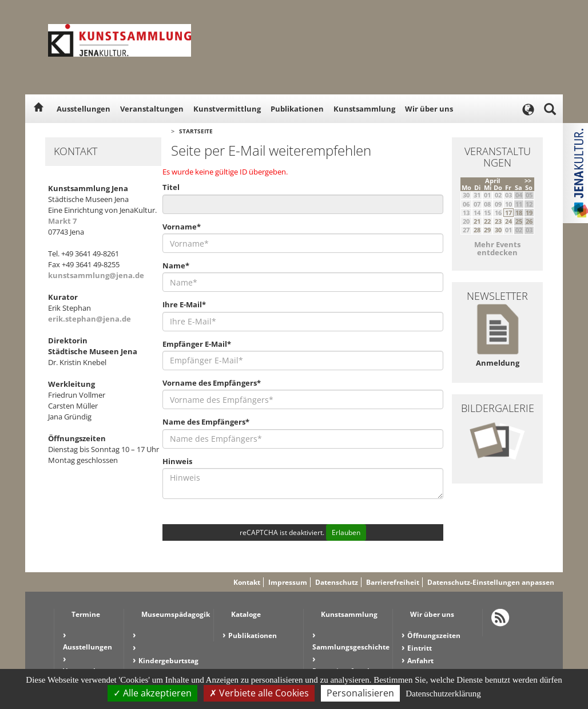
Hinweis (177, 461)
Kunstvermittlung (227, 109)
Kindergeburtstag (168, 661)
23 (498, 221)
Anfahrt (420, 661)
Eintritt (420, 648)
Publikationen (297, 109)
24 (508, 221)
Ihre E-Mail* (184, 304)
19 (529, 213)
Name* (176, 266)
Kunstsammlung (364, 109)
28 (477, 230)
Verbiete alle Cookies (259, 693)
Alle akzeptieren (152, 693)
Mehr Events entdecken (497, 248)
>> (528, 181)
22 (487, 221)
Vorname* (182, 227)
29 (487, 230)
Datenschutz (337, 582)
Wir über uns (429, 109)
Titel (171, 187)
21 (477, 221)
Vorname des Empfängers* (212, 383)
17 (508, 213)
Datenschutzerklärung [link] (443, 694)
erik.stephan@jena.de (90, 319)
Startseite (196, 131)
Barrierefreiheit (393, 582)
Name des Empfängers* (206, 422)
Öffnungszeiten (434, 635)
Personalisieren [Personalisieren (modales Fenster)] (360, 693)
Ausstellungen (84, 109)
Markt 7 (62, 221)
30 (498, 230)
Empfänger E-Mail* (197, 344)
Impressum (288, 582)
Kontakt (247, 582)
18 (519, 213)
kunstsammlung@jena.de (96, 275)
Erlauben (346, 532)
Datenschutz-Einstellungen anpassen (491, 582)
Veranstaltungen (152, 109)
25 (519, 221)
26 (529, 221)
